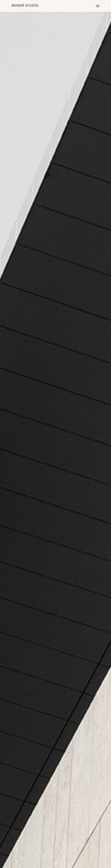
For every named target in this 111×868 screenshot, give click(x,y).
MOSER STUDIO (25, 6)
